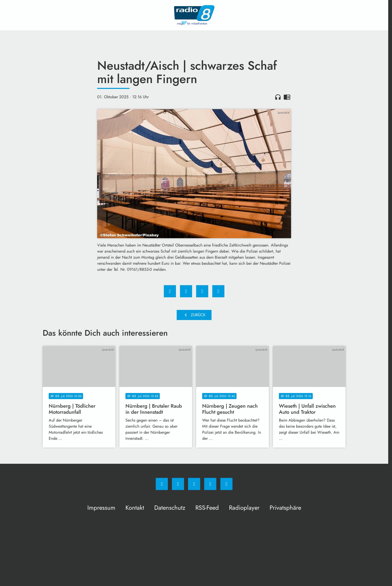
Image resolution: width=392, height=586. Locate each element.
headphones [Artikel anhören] (278, 97)
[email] (226, 484)
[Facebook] (162, 484)
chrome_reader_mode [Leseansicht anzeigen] (287, 97)
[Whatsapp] (194, 484)
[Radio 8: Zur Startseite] (194, 15)
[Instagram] (178, 484)
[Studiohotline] (210, 484)
